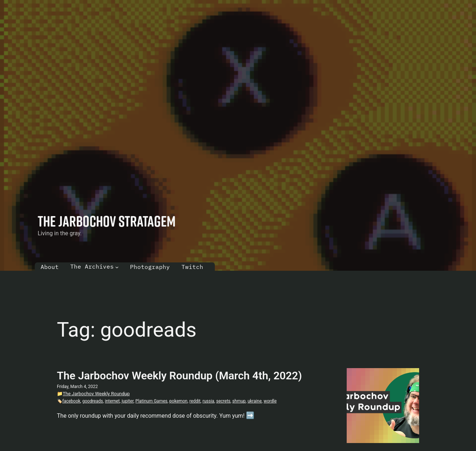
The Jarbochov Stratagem (107, 221)
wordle (270, 401)
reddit (195, 401)
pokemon (179, 401)
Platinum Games (151, 401)
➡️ (250, 416)
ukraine (254, 401)
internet (112, 401)
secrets (223, 401)
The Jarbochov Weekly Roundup (96, 394)
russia (208, 401)
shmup (239, 401)
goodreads (93, 401)
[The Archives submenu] (117, 267)
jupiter (128, 401)
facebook (71, 401)
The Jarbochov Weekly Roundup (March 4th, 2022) (179, 376)
